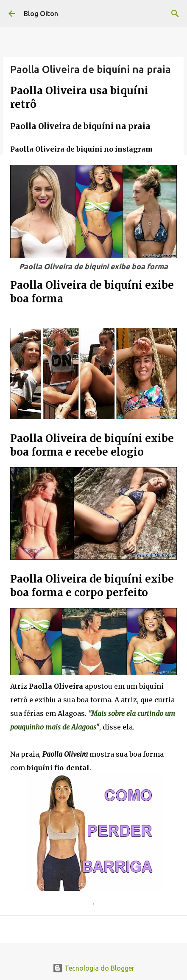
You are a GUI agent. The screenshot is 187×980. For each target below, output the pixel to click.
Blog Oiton (41, 14)
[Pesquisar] (175, 14)
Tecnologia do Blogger (93, 968)
